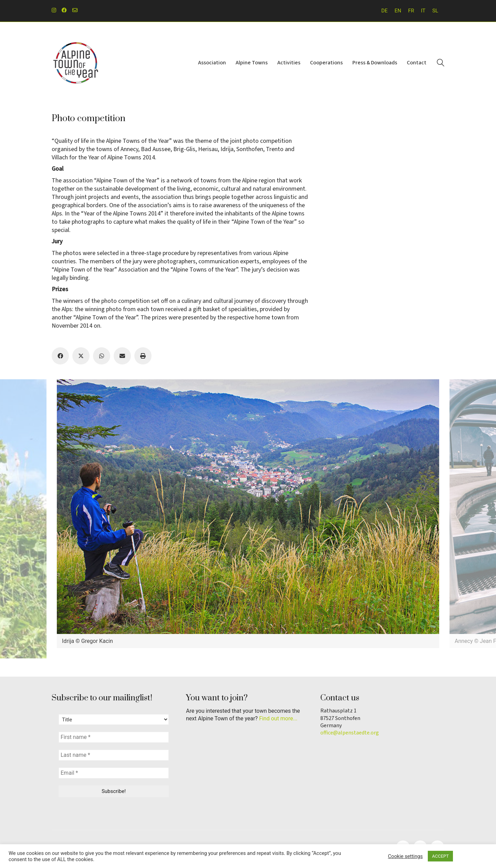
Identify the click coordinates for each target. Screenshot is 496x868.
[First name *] (114, 737)
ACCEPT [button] (440, 856)
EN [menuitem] (398, 11)
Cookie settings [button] (405, 856)
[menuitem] (384, 11)
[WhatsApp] (102, 356)
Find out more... (278, 718)
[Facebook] (60, 356)
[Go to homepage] (76, 63)
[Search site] (441, 64)
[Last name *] (114, 755)
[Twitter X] (81, 356)
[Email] (122, 356)
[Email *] (114, 773)
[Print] (143, 356)
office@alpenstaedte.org (350, 733)
